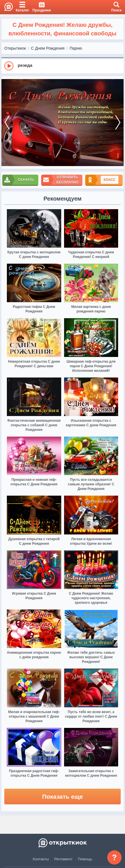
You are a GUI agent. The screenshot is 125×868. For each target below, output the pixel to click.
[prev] (7, 123)
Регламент (64, 859)
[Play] (9, 66)
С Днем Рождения (48, 48)
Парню (76, 48)
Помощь (85, 859)
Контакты (41, 859)
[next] (118, 123)
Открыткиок (15, 48)
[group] (63, 66)
